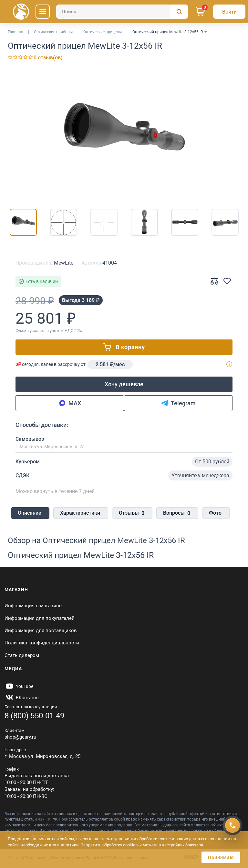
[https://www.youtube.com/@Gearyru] (19, 687)
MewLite (64, 263)
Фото (210, 513)
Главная (15, 32)
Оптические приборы (53, 32)
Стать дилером (22, 655)
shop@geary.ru (20, 737)
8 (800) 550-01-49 (34, 716)
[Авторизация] (229, 12)
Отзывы (129, 514)
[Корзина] (201, 12)
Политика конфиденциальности (42, 643)
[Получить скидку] (232, 825)
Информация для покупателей (40, 618)
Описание (30, 513)
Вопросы (173, 514)
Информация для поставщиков (41, 631)
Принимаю (221, 857)
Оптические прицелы (103, 32)
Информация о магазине (33, 606)
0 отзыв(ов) (48, 58)
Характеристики (79, 513)
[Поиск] (122, 12)
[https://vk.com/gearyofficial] (21, 698)
